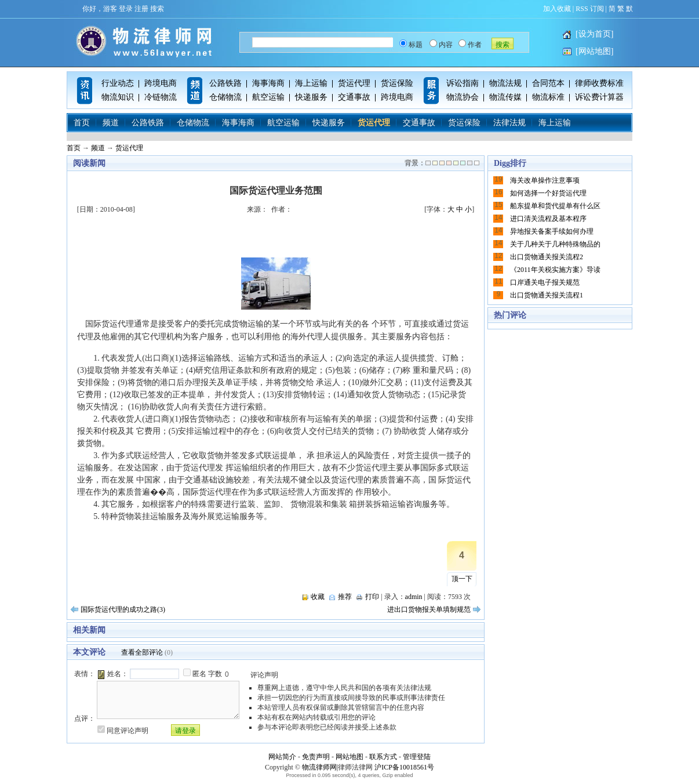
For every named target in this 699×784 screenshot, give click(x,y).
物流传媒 (505, 97)
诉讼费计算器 (599, 97)
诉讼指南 (463, 83)
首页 (82, 123)
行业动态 (118, 83)
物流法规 (505, 83)
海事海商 (268, 83)
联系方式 (383, 757)
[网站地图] (594, 51)
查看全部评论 (142, 652)
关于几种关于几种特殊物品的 (555, 244)
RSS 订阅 (589, 9)
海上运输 (311, 83)
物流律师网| (320, 767)
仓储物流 (225, 97)
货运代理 (354, 83)
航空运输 (268, 97)
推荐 (345, 597)
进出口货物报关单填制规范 (429, 609)
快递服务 (311, 97)
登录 (126, 9)
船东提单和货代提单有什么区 (555, 206)
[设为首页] (594, 34)
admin (414, 597)
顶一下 (462, 579)
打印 (372, 597)
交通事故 (354, 97)
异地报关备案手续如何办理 (552, 231)
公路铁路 (225, 83)
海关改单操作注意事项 (545, 180)
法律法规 (509, 123)
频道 (111, 123)
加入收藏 (557, 9)
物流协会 (463, 97)
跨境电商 (161, 83)
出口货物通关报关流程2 (547, 257)
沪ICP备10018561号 (404, 767)
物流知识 (118, 97)
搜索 (157, 9)
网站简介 (282, 757)
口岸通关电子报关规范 (545, 282)
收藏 (318, 597)
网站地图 (349, 757)
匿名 (199, 674)
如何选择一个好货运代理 (548, 193)
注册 (141, 9)
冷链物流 (161, 97)
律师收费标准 (599, 83)
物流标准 (548, 97)
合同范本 (548, 83)
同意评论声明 (128, 731)
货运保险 (397, 83)
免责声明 (316, 757)
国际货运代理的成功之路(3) (123, 609)
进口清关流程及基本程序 (548, 219)
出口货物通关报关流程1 (547, 295)
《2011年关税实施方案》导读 (555, 270)
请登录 (185, 731)
